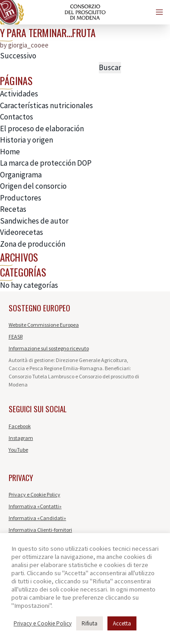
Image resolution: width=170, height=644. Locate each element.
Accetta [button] (122, 623)
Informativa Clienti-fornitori (40, 530)
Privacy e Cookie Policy (34, 494)
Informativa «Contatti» (35, 506)
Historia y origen (27, 140)
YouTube (18, 450)
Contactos (17, 117)
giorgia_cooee (28, 45)
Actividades (19, 94)
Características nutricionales (46, 105)
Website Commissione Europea (44, 325)
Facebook (20, 426)
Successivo (18, 56)
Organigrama (21, 175)
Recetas (13, 209)
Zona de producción (33, 244)
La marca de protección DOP (46, 163)
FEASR (16, 336)
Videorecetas (22, 232)
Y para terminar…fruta (48, 33)
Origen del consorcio (33, 186)
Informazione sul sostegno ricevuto (49, 348)
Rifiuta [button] (90, 623)
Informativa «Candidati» (37, 518)
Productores (21, 198)
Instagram (21, 438)
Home (10, 152)
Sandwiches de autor (34, 221)
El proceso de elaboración (42, 129)
